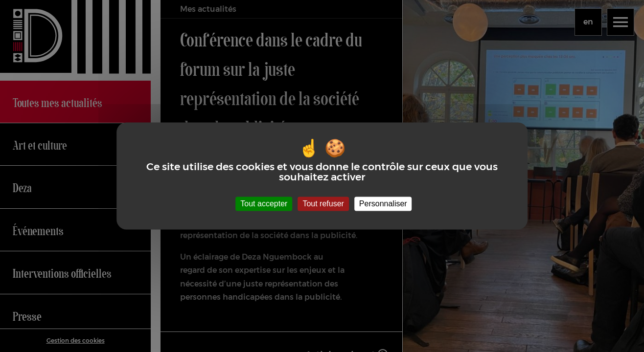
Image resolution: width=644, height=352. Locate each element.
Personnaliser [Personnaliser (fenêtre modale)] (383, 204)
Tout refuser (323, 204)
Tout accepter (264, 204)
